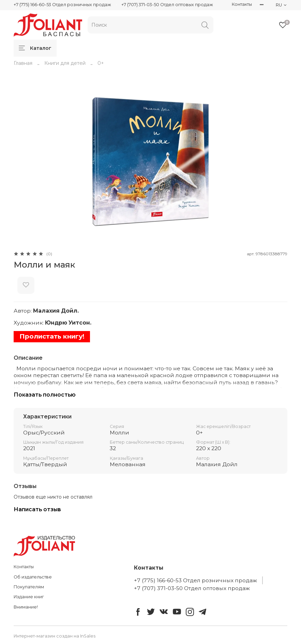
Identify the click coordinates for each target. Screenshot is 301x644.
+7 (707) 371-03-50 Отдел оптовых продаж (167, 5)
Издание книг (29, 597)
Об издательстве (33, 577)
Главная (23, 63)
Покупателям (29, 587)
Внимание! (26, 607)
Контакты (242, 4)
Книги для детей (65, 63)
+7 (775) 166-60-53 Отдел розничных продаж (62, 5)
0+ (101, 63)
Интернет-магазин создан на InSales (55, 636)
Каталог (35, 48)
